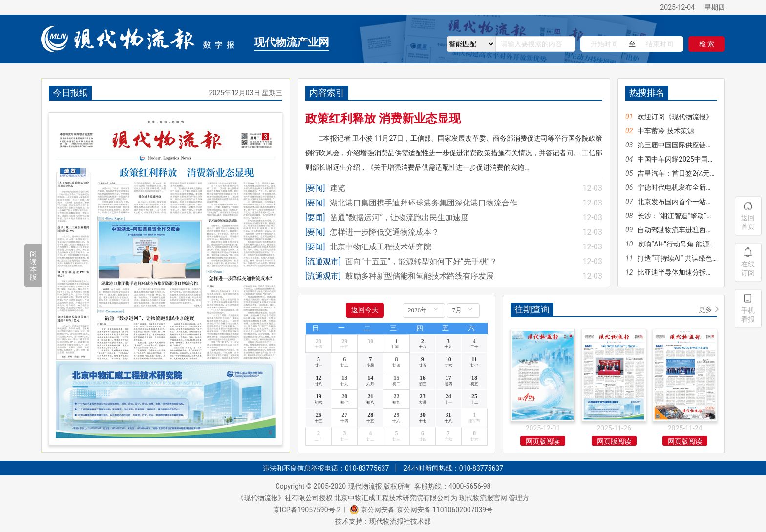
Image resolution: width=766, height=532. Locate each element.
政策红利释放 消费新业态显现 (383, 119)
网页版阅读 (543, 441)
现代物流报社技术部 (400, 521)
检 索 (707, 44)
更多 (705, 309)
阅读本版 (33, 266)
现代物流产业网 (292, 42)
